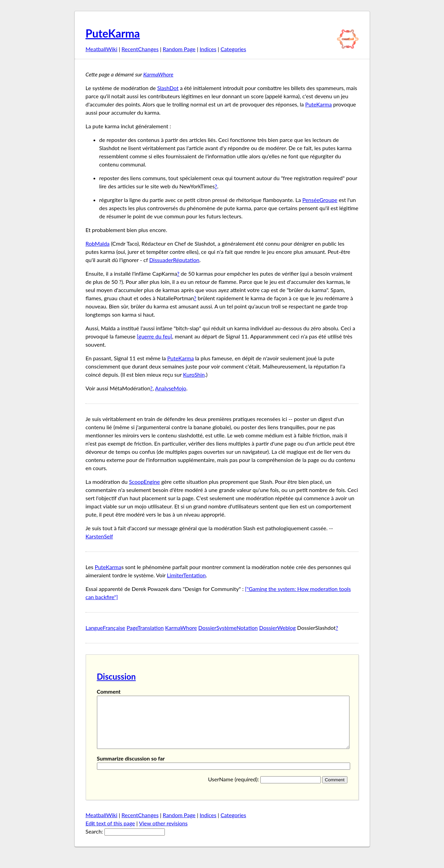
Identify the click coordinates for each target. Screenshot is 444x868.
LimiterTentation (186, 575)
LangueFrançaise (105, 628)
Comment (109, 691)
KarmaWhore (158, 74)
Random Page (179, 49)
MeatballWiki (102, 49)
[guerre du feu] (155, 336)
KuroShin (194, 374)
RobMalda (98, 243)
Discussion (116, 676)
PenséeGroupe (320, 200)
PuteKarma (113, 33)
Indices (208, 49)
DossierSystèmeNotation (228, 628)
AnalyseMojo (170, 388)
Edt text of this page (110, 833)
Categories (233, 49)
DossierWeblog (277, 628)
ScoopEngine (145, 482)
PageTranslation (145, 628)
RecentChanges (140, 49)
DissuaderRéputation (174, 260)
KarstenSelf (99, 536)
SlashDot (168, 88)
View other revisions (163, 833)
